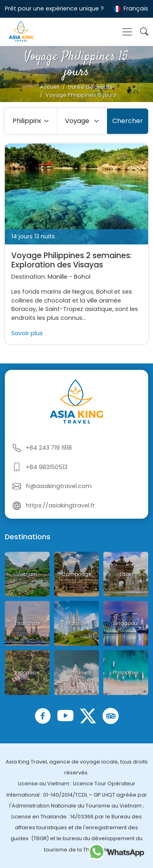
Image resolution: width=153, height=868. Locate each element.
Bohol (82, 277)
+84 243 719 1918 (49, 448)
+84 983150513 (47, 467)
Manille (58, 277)
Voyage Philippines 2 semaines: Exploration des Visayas (71, 260)
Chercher (128, 121)
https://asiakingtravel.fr (60, 505)
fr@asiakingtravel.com (59, 486)
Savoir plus (27, 333)
